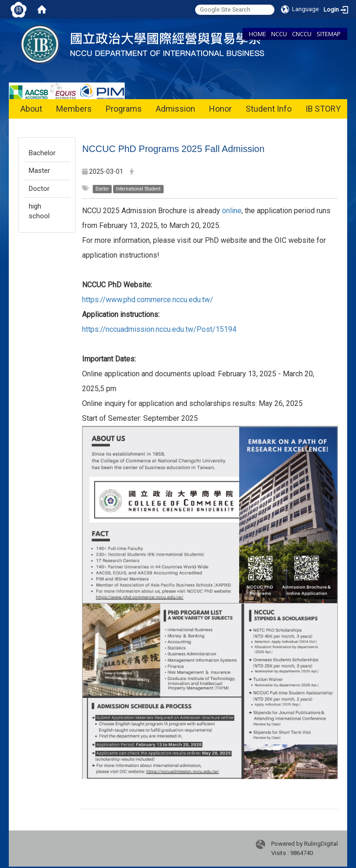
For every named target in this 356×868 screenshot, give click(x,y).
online (232, 211)
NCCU (279, 34)
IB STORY (323, 109)
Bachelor (42, 153)
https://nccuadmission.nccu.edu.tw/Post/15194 (159, 329)
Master (39, 171)
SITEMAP (329, 34)
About (31, 109)
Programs (124, 109)
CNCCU (302, 34)
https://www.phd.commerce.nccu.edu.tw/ (148, 300)
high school (39, 211)
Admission (175, 109)
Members (74, 109)
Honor (220, 109)
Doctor (39, 189)
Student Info (269, 109)
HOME (257, 34)
